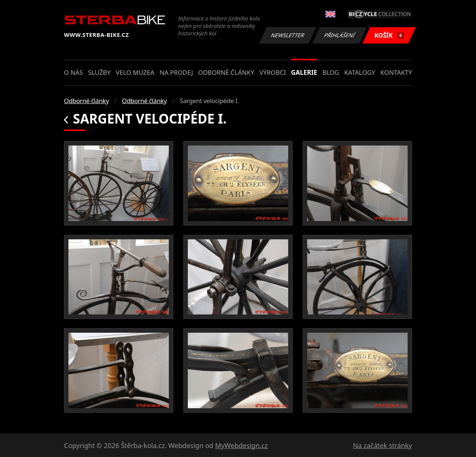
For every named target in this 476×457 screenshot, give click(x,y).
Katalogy (360, 72)
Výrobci (272, 72)
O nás (73, 72)
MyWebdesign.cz (241, 445)
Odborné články (226, 72)
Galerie (304, 72)
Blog (331, 72)
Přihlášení (339, 35)
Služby (99, 72)
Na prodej (176, 72)
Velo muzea (135, 72)
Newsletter (287, 35)
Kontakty (396, 72)
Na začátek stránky (382, 445)
